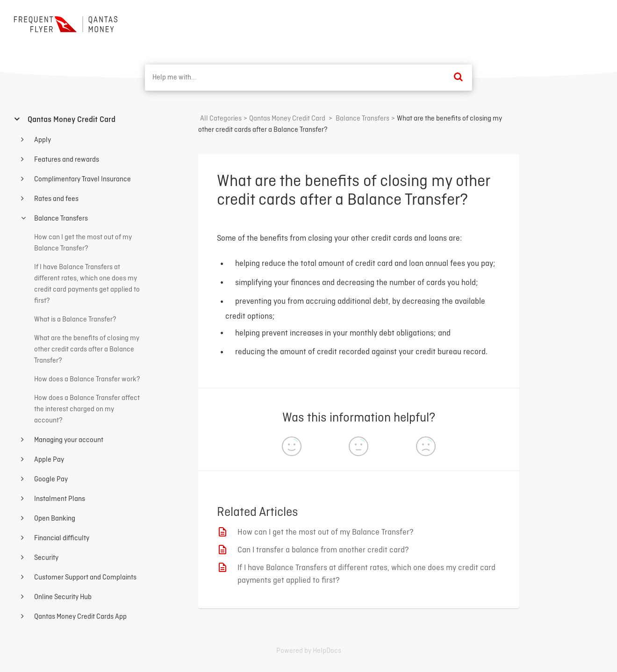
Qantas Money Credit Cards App (80, 617)
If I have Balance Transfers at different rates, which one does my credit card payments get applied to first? (366, 574)
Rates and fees (56, 199)
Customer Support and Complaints (85, 578)
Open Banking (54, 519)
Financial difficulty (61, 538)
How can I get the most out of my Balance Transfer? (326, 533)
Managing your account (68, 440)
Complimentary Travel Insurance (82, 179)
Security (46, 558)
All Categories (221, 119)
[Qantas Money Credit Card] (287, 119)
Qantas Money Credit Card (71, 120)
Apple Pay (48, 460)
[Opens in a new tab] (309, 651)
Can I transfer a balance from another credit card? (323, 550)
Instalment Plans (59, 499)
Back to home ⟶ (569, 23)
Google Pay (50, 479)
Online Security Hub (62, 597)
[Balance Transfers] (362, 119)
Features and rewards (66, 160)
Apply (42, 140)
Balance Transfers (60, 219)
